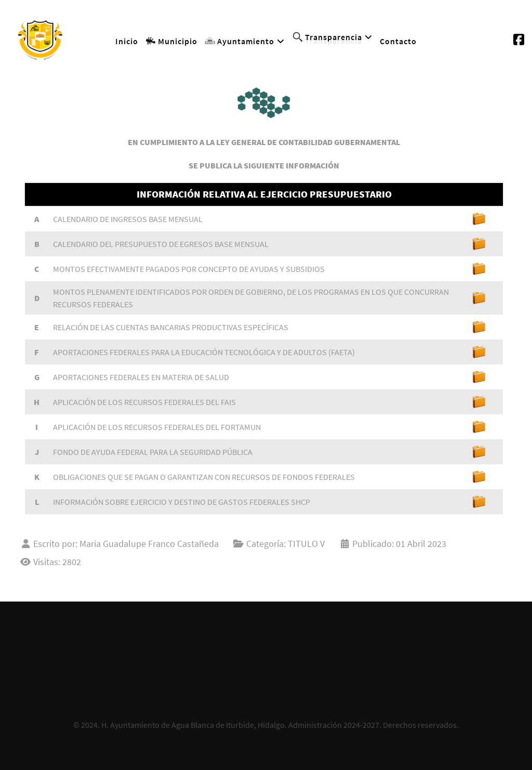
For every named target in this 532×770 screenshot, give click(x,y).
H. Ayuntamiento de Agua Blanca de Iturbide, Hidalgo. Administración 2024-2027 (240, 725)
